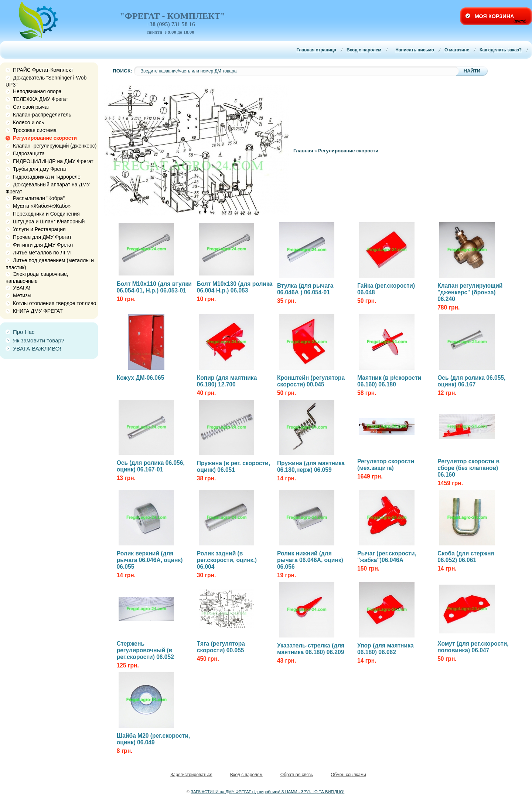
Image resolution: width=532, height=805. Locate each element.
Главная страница (316, 50)
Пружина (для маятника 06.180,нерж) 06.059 (311, 466)
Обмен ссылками (348, 775)
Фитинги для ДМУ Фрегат (43, 245)
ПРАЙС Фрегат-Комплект (43, 70)
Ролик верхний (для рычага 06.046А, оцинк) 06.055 (150, 560)
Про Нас (24, 332)
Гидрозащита (29, 153)
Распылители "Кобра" (39, 198)
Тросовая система (35, 130)
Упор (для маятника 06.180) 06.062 (386, 649)
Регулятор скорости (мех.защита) (386, 465)
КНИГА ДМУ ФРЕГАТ (38, 311)
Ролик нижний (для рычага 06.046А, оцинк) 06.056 (310, 560)
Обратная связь (297, 775)
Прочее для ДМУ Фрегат (42, 237)
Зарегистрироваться (191, 775)
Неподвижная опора (37, 91)
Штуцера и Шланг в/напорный (49, 221)
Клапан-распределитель (42, 115)
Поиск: (122, 71)
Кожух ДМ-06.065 (141, 378)
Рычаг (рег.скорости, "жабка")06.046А (387, 557)
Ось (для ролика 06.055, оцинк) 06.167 (471, 381)
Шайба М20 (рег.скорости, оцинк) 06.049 (154, 739)
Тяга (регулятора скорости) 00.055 (221, 647)
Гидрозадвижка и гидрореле (47, 177)
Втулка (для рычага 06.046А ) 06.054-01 (305, 289)
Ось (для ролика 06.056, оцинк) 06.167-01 (151, 466)
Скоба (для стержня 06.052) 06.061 (466, 557)
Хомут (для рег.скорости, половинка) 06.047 (473, 647)
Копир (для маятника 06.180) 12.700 (227, 381)
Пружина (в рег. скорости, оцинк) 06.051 (233, 466)
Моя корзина (495, 16)
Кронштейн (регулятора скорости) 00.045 (311, 381)
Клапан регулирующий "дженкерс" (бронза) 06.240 (470, 292)
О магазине (457, 50)
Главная (303, 151)
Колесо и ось (28, 122)
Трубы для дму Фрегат (40, 169)
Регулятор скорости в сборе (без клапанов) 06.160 (468, 468)
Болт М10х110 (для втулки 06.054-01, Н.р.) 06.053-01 (154, 287)
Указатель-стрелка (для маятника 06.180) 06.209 (311, 649)
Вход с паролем (364, 50)
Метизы (22, 295)
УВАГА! (22, 288)
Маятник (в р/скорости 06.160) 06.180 (389, 381)
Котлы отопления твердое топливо (54, 303)
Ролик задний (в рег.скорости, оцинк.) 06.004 (227, 560)
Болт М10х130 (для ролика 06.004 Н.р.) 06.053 (235, 287)
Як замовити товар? (39, 340)
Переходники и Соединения (46, 214)
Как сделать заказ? (501, 50)
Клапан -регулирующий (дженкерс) (55, 146)
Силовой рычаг (31, 107)
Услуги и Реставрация (39, 229)
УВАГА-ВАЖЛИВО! (37, 349)
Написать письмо (415, 50)
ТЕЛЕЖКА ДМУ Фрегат (41, 99)
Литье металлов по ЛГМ (42, 253)
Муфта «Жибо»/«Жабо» (42, 206)
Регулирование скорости (45, 138)
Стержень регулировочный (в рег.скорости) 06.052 (145, 650)
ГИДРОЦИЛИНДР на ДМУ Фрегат (53, 161)
